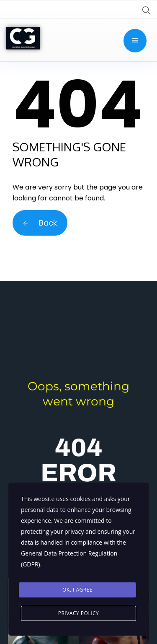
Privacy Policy (79, 613)
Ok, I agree (77, 590)
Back (40, 223)
